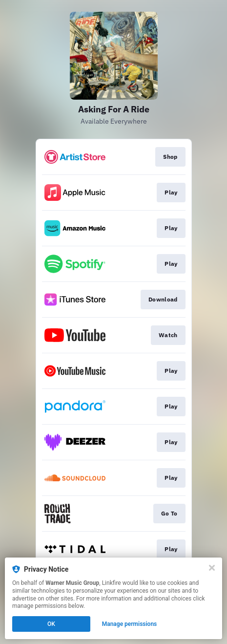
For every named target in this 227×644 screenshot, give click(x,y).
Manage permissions (130, 624)
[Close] (212, 568)
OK (51, 624)
